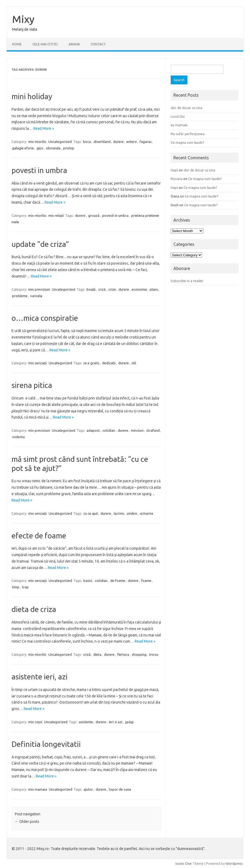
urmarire (147, 513)
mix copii (35, 722)
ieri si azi (116, 722)
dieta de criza (34, 609)
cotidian (109, 430)
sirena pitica (32, 385)
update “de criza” (40, 244)
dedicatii (109, 363)
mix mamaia (38, 789)
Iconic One (184, 863)
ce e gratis (91, 363)
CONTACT (98, 44)
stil (134, 363)
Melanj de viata (25, 29)
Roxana (177, 179)
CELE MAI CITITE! (45, 44)
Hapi (174, 170)
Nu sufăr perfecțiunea (188, 134)
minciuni (137, 430)
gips (40, 148)
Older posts (27, 822)
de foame (118, 581)
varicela (36, 296)
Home (17, 44)
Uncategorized (60, 142)
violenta (18, 437)
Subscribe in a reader (187, 281)
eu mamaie (179, 125)
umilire (132, 513)
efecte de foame (39, 536)
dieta (97, 654)
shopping (139, 654)
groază (94, 215)
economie (139, 289)
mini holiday (32, 96)
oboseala (53, 148)
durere (118, 142)
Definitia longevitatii (46, 744)
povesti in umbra (39, 170)
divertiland (102, 142)
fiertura (123, 654)
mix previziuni (39, 289)
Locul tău (178, 116)
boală (91, 289)
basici (88, 581)
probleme (20, 296)
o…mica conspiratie (45, 318)
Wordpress (234, 863)
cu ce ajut (91, 513)
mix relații (56, 215)
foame (146, 581)
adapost (93, 430)
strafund (153, 430)
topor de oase (120, 789)
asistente (86, 722)
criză (102, 289)
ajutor (88, 789)
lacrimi (119, 513)
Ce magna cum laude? (187, 142)
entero (132, 142)
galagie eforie (23, 148)
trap (25, 587)
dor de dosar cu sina (187, 108)
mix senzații (37, 363)
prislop (69, 148)
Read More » (44, 128)
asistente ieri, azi (40, 677)
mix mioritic (37, 142)
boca (87, 142)
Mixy (23, 19)
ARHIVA (74, 44)
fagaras (146, 142)
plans (154, 289)
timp (16, 587)
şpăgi (129, 722)
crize (112, 289)
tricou (154, 654)
